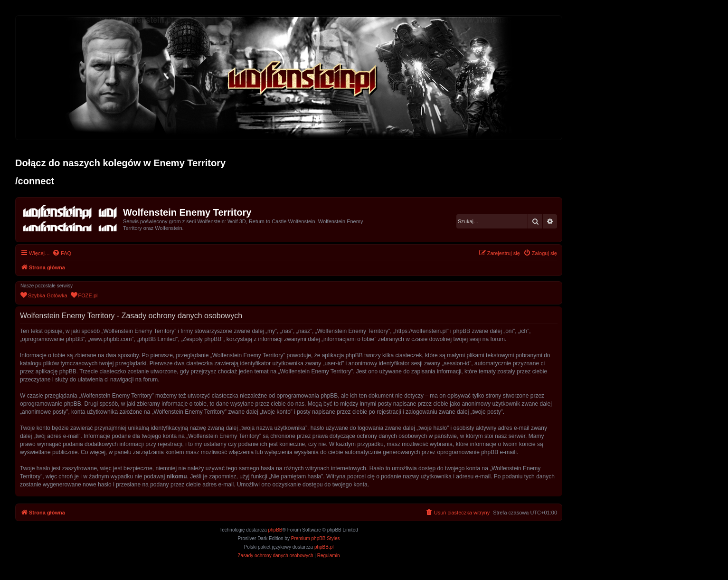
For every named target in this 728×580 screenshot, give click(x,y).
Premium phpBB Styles (316, 538)
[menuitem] (62, 253)
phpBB (275, 530)
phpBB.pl (324, 547)
